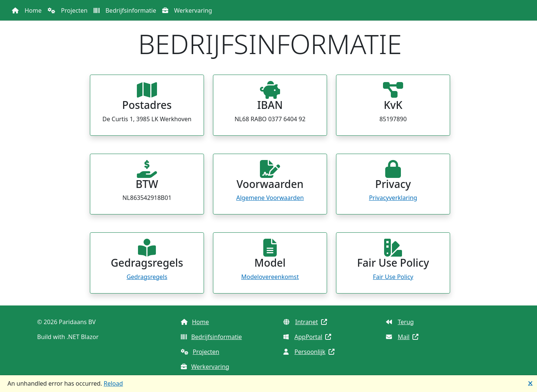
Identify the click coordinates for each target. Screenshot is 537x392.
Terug (400, 322)
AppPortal (307, 337)
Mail (402, 337)
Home (33, 10)
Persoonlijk (309, 352)
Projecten (74, 10)
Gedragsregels (147, 277)
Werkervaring (193, 10)
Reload (113, 383)
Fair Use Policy (393, 277)
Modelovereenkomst (270, 277)
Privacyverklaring (393, 198)
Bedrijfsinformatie (131, 10)
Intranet (305, 322)
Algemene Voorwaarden (270, 198)
